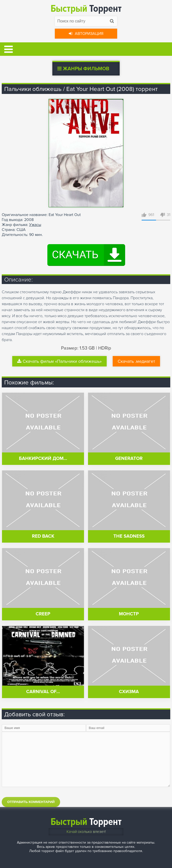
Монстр (129, 614)
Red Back (43, 536)
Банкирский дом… (43, 459)
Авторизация (86, 34)
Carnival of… (43, 692)
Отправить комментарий (31, 802)
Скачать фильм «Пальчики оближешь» (59, 361)
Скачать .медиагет (136, 361)
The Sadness (129, 536)
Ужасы (35, 225)
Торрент (86, 9)
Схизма (129, 692)
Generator (129, 459)
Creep (43, 614)
